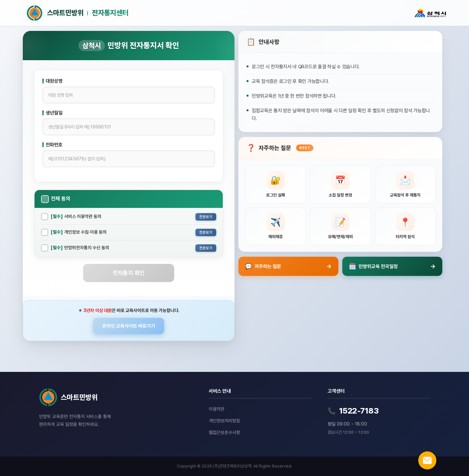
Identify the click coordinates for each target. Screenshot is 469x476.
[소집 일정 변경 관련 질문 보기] (340, 185)
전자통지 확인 (129, 273)
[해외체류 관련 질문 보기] (275, 226)
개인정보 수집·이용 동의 (79, 232)
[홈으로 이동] (213, 13)
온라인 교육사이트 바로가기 (129, 326)
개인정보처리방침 (224, 421)
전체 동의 (61, 199)
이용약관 (217, 409)
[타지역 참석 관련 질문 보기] (405, 226)
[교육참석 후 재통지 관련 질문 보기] (405, 185)
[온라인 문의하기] (427, 460)
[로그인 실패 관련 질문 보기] (275, 185)
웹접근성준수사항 (224, 432)
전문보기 (206, 217)
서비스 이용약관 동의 (76, 216)
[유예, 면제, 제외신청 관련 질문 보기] (340, 226)
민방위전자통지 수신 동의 (80, 248)
